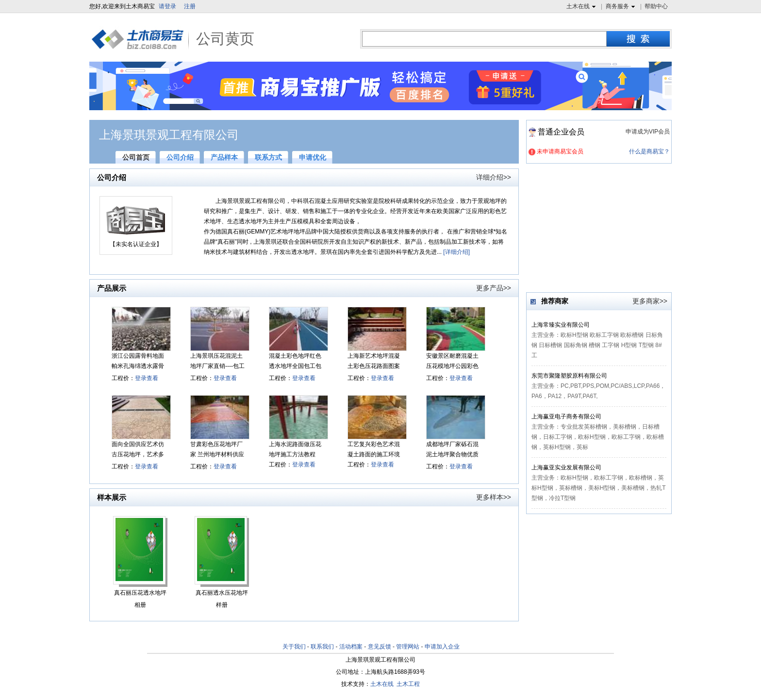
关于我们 (294, 647)
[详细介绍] (456, 252)
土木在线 (582, 7)
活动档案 (351, 647)
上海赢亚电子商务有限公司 (566, 417)
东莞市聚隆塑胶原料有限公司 (569, 376)
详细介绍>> (494, 177)
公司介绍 (180, 157)
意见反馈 (380, 647)
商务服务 (621, 7)
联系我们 (322, 647)
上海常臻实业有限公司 (561, 325)
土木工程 (408, 684)
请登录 (167, 6)
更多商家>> (650, 301)
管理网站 (408, 647)
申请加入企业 (442, 647)
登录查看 (147, 378)
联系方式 (268, 157)
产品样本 (224, 157)
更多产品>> (494, 288)
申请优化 (313, 157)
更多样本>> (494, 497)
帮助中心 (656, 6)
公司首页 (136, 157)
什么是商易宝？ (649, 151)
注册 (190, 6)
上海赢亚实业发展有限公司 (566, 467)
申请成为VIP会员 (648, 132)
